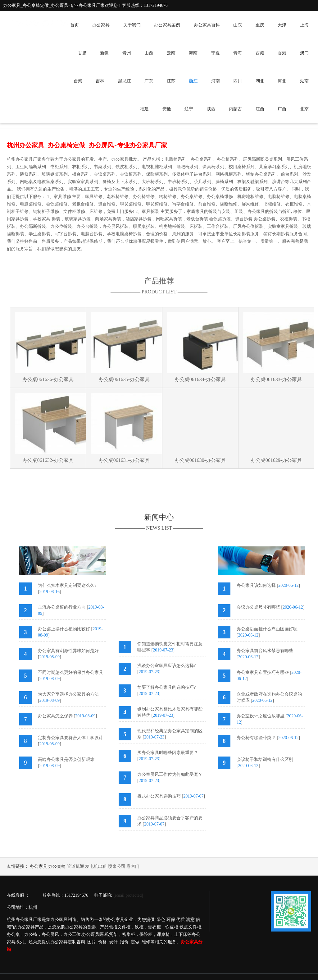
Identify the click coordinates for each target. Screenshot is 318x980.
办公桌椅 (57, 866)
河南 (216, 81)
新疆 (104, 53)
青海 (238, 53)
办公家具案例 (167, 25)
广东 (149, 81)
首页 (75, 25)
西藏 (260, 53)
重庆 (260, 25)
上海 (304, 25)
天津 (282, 25)
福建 (144, 109)
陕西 (211, 109)
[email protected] (128, 895)
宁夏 (216, 53)
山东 (238, 25)
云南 (171, 53)
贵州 (127, 53)
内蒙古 (235, 109)
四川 (238, 81)
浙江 (193, 81)
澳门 (304, 53)
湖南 (304, 81)
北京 (304, 109)
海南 (193, 53)
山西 (149, 53)
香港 (282, 53)
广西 (282, 109)
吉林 (100, 81)
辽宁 (189, 109)
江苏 (171, 81)
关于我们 (132, 25)
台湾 (78, 81)
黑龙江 (125, 81)
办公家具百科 (207, 25)
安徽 (167, 109)
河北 (282, 81)
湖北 (260, 81)
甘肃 (82, 53)
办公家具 (101, 25)
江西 (260, 109)
